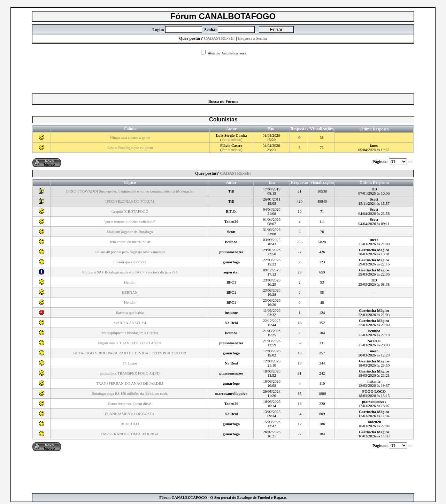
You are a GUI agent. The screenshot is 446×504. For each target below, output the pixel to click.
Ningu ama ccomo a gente (130, 137)
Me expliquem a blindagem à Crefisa (130, 333)
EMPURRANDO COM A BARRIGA (130, 434)
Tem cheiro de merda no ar (130, 242)
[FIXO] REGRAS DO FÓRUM (130, 201)
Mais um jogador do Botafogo (130, 232)
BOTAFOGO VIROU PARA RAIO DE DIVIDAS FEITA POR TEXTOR (130, 353)
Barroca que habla (130, 313)
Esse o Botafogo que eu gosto (130, 148)
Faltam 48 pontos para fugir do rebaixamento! (130, 252)
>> (411, 162)
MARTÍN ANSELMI (130, 323)
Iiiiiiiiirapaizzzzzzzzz (130, 262)
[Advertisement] (223, 72)
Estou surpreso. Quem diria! (130, 404)
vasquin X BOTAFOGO (130, 211)
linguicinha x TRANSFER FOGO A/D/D (130, 343)
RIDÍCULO (130, 424)
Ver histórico (232, 140)
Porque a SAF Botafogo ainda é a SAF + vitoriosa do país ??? (130, 272)
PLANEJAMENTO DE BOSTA (130, 414)
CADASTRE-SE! (219, 38)
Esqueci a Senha (252, 38)
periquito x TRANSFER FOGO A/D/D (130, 373)
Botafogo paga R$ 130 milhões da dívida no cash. (130, 393)
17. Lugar (130, 363)
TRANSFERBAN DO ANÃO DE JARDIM (130, 383)
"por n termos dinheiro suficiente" (130, 221)
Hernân (130, 282)
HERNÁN (130, 292)
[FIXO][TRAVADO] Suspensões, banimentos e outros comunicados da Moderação (130, 191)
